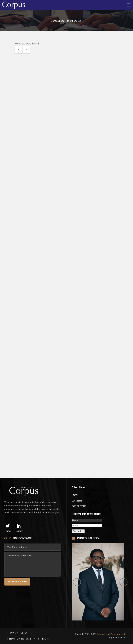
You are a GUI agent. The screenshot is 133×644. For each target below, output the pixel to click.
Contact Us (79, 506)
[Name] (87, 520)
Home (75, 495)
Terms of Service (19, 639)
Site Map (44, 639)
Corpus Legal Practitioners (65, 21)
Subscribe (78, 531)
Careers (77, 501)
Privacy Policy (17, 633)
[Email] (87, 525)
